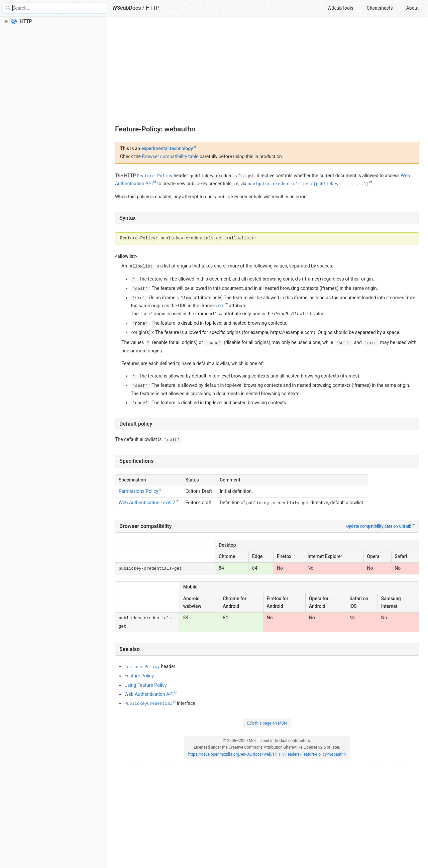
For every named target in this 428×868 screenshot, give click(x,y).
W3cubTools (340, 8)
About (412, 8)
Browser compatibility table (170, 156)
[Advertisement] (267, 71)
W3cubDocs (127, 8)
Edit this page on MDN (267, 723)
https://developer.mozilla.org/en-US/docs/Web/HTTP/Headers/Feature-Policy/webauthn (267, 754)
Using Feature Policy (146, 685)
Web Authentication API (149, 694)
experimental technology (167, 148)
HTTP (153, 8)
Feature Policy (139, 676)
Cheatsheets (380, 8)
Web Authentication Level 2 (147, 503)
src (221, 306)
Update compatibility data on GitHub (379, 526)
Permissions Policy (138, 491)
